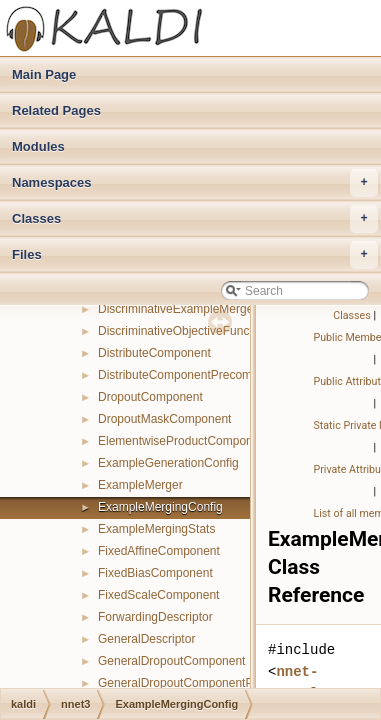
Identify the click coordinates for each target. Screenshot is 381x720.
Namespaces (195, 183)
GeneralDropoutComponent (171, 661)
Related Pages (56, 110)
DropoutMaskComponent (164, 419)
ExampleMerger (140, 485)
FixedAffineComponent (159, 551)
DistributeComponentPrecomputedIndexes (211, 375)
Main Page (44, 74)
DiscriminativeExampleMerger (177, 309)
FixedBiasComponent (155, 573)
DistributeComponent (154, 353)
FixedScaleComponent (158, 595)
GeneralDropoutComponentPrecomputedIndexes (228, 683)
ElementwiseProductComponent (183, 441)
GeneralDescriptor (146, 639)
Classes (195, 219)
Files (195, 255)
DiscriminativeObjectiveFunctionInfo (193, 331)
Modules (38, 146)
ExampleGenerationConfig (168, 463)
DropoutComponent (150, 397)
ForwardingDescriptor (155, 617)
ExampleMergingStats (156, 529)
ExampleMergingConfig (160, 507)
